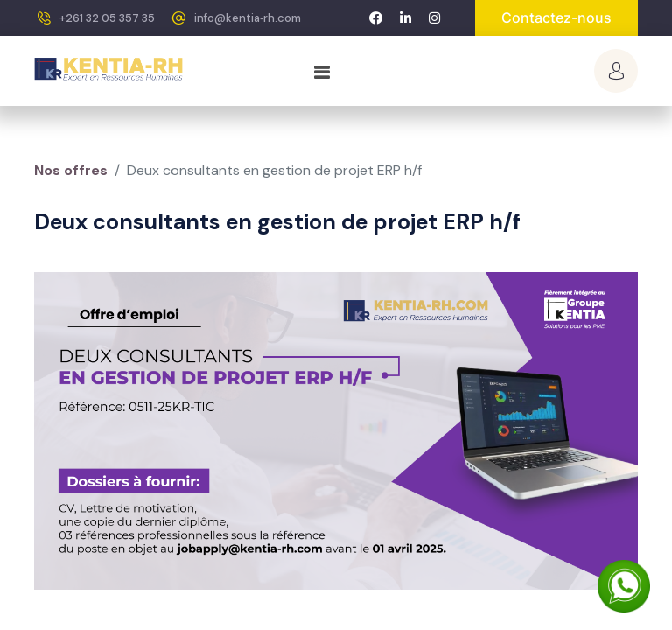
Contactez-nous (556, 17)
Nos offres (71, 170)
